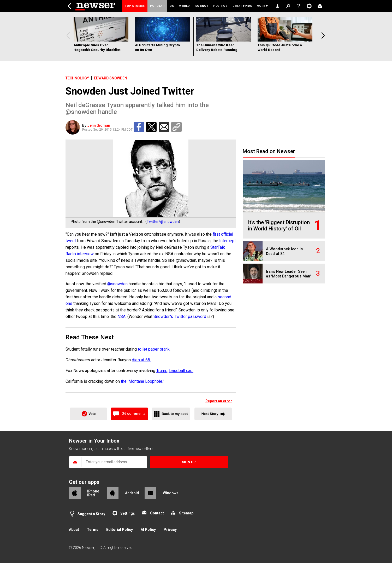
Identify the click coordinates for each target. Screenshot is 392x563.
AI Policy (148, 530)
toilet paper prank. (154, 349)
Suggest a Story (91, 514)
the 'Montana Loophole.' (142, 381)
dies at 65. (141, 360)
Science (202, 6)
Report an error (219, 401)
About (74, 530)
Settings (128, 513)
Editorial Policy (120, 530)
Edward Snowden (111, 78)
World (185, 6)
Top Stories (135, 6)
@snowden (117, 284)
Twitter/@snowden (163, 222)
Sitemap (186, 513)
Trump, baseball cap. (175, 371)
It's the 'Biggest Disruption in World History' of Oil (279, 225)
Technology (77, 78)
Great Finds (242, 6)
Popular (157, 6)
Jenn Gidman (99, 125)
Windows (171, 493)
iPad (91, 495)
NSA (121, 317)
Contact (157, 513)
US (172, 6)
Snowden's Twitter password (180, 317)
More (261, 6)
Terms (93, 530)
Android (132, 493)
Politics (220, 6)
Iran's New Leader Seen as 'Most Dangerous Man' (288, 274)
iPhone (93, 491)
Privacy (170, 530)
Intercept (227, 241)
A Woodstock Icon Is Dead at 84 (284, 251)
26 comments (134, 414)
